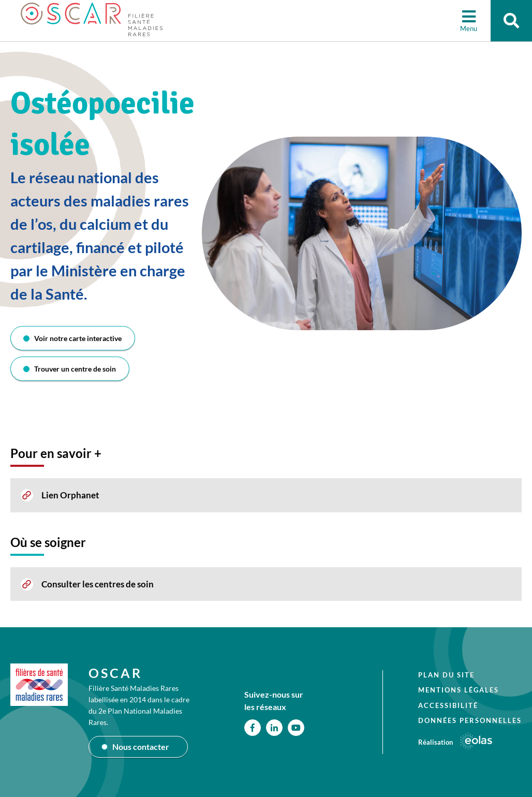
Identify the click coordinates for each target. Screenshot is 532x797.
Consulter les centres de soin (98, 584)
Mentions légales (459, 690)
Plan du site (446, 675)
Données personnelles (470, 720)
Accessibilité (448, 705)
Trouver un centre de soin (75, 369)
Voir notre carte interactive (78, 338)
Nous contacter (141, 747)
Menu (469, 28)
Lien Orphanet (70, 495)
